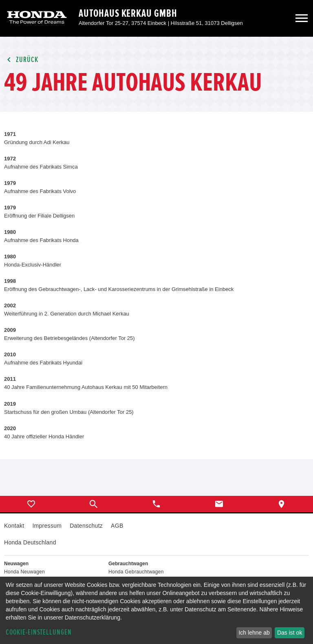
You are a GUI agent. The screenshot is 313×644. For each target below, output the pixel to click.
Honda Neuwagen (24, 572)
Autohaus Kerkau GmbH (128, 13)
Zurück (21, 60)
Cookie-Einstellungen (39, 632)
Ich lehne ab (254, 633)
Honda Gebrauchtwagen (136, 572)
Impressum (47, 526)
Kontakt (14, 526)
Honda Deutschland (30, 542)
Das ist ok (290, 633)
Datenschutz (86, 526)
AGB (117, 526)
